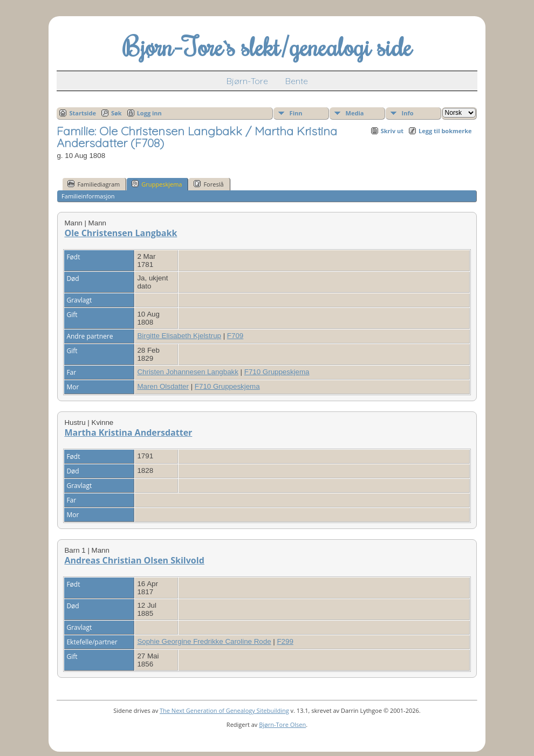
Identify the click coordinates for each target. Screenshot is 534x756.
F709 (235, 336)
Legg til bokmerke (445, 131)
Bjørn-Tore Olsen (282, 724)
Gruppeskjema (157, 184)
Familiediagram (94, 184)
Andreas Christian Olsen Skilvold (134, 560)
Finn (296, 113)
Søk (117, 113)
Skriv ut (392, 131)
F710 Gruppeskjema (277, 372)
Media (355, 113)
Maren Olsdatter (163, 386)
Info (408, 113)
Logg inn (149, 113)
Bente (297, 81)
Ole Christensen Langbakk (121, 233)
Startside (83, 113)
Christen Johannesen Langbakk (187, 372)
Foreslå (208, 184)
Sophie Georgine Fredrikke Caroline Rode (204, 641)
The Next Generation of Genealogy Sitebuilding (224, 710)
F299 (285, 641)
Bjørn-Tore (247, 81)
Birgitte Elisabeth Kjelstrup (179, 336)
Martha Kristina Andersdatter (128, 432)
